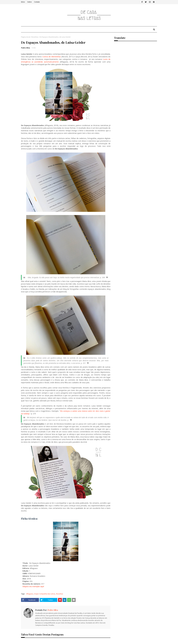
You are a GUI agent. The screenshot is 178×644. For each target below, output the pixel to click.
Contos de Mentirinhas (52, 57)
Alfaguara (30, 594)
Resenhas (35, 37)
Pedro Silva (26, 48)
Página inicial (26, 37)
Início (23, 2)
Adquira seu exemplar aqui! (33, 586)
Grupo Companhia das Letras (45, 594)
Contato (37, 2)
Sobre (29, 2)
